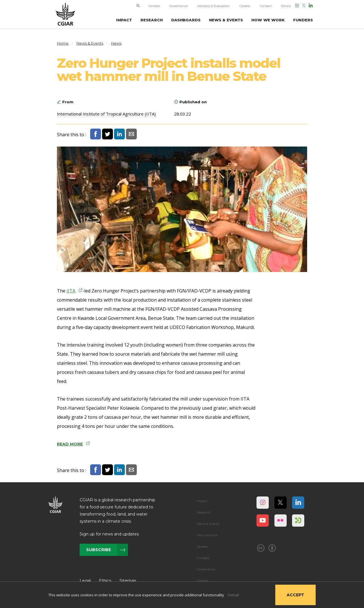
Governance (179, 6)
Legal (85, 581)
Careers (245, 6)
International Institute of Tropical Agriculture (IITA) (106, 114)
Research (204, 512)
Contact (266, 6)
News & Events (208, 524)
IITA (71, 291)
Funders (203, 558)
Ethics (286, 6)
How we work (207, 535)
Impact (202, 501)
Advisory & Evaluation (214, 6)
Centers (154, 6)
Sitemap (128, 581)
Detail (233, 595)
